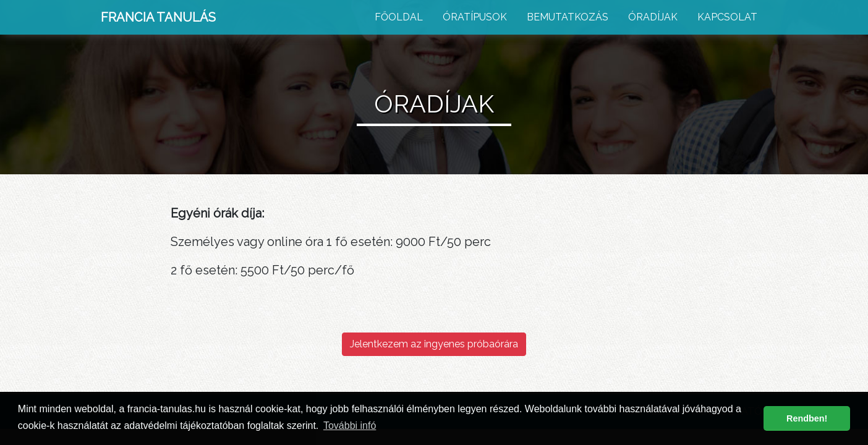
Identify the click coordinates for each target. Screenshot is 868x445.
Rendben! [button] (807, 418)
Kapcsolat (727, 17)
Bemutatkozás (568, 17)
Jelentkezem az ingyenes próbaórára (434, 344)
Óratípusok (475, 17)
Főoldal (399, 17)
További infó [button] (350, 426)
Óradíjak (653, 17)
